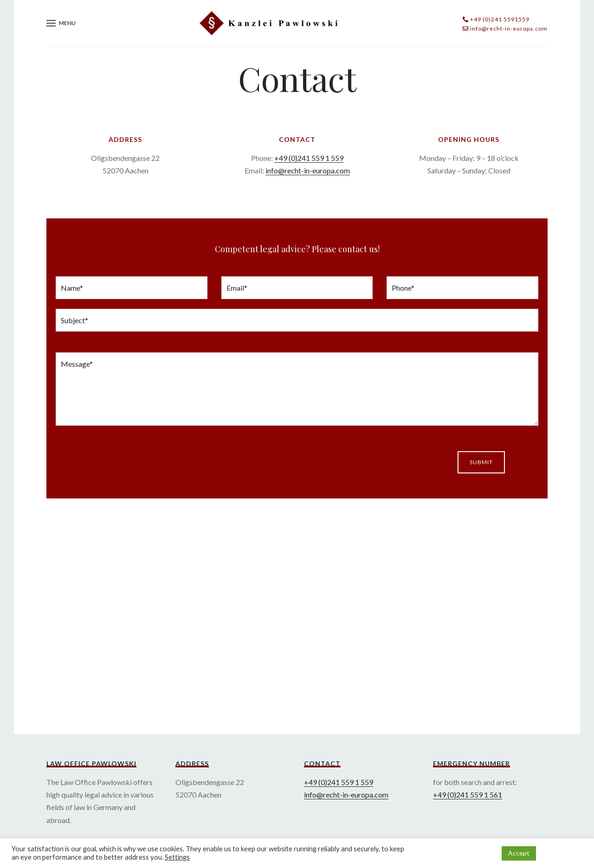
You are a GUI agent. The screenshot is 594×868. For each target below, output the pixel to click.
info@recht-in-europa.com (308, 170)
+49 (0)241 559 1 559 (309, 158)
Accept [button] (519, 853)
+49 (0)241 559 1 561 (468, 795)
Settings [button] (177, 857)
